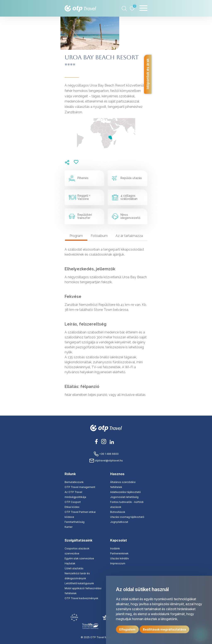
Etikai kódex (72, 507)
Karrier (69, 527)
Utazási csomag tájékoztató (127, 517)
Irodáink (115, 548)
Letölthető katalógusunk (79, 583)
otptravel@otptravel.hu (106, 460)
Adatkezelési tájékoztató (125, 492)
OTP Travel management (80, 487)
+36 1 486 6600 (106, 454)
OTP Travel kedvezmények (81, 598)
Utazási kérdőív (120, 558)
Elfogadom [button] (127, 629)
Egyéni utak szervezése (79, 558)
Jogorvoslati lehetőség (124, 497)
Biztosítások (118, 512)
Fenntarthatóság (75, 522)
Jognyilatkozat (119, 522)
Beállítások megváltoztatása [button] (164, 629)
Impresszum (118, 563)
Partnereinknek (119, 553)
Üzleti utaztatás (74, 568)
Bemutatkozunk (74, 482)
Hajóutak (70, 563)
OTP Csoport (73, 502)
